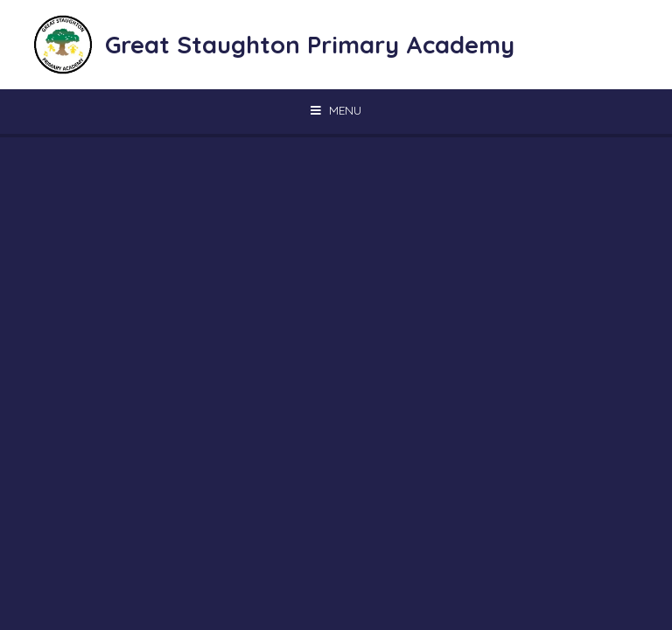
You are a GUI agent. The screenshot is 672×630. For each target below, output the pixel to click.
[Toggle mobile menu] (336, 110)
